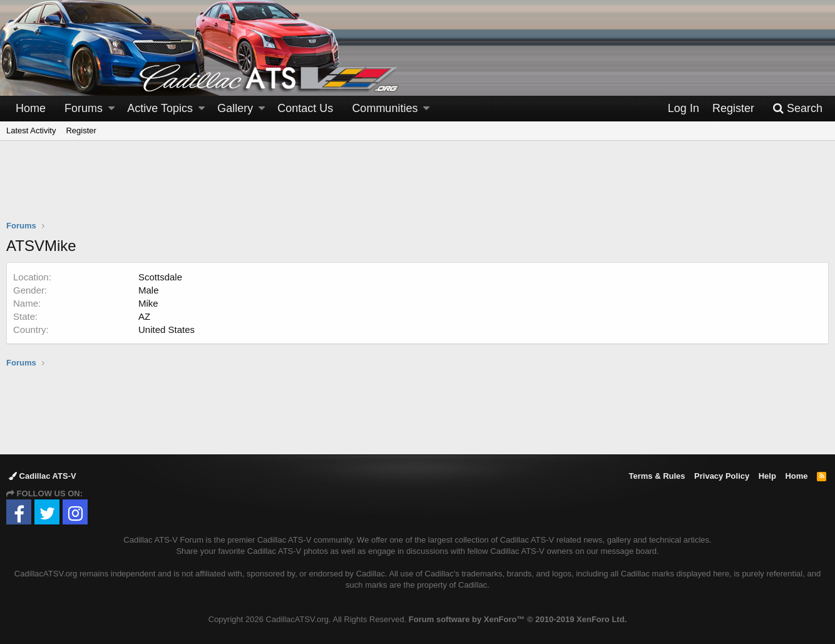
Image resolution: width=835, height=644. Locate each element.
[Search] (797, 109)
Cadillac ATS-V (43, 476)
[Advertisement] (417, 188)
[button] (111, 109)
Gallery (235, 108)
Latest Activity (31, 130)
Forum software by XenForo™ (518, 619)
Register (81, 130)
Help (767, 476)
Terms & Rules (657, 476)
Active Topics (160, 108)
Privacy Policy (722, 476)
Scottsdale (160, 277)
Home (31, 108)
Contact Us (305, 108)
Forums (84, 108)
